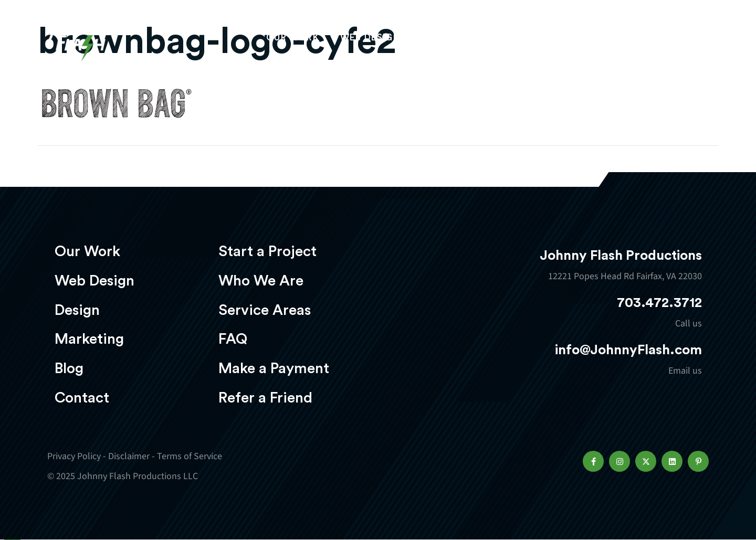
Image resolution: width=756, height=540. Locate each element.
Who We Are (261, 281)
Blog (69, 368)
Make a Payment (274, 368)
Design (439, 40)
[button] (593, 461)
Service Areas (265, 310)
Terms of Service (190, 456)
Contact (82, 398)
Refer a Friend (265, 398)
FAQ (233, 339)
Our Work (293, 40)
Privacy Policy (74, 456)
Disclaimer (129, 456)
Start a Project (267, 251)
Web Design (370, 40)
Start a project (647, 41)
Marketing (507, 40)
